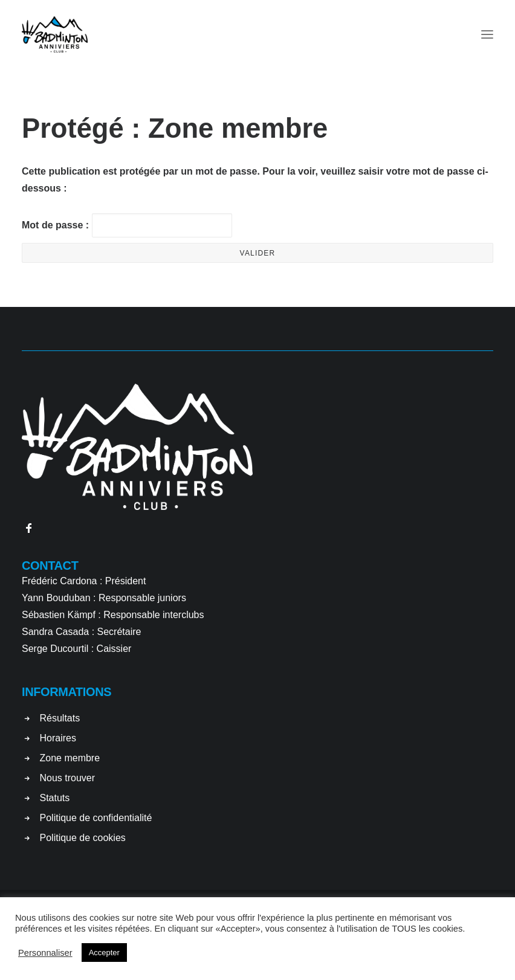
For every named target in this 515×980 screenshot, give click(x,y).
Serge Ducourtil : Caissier (76, 649)
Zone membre (70, 758)
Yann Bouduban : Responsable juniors (104, 598)
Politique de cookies (83, 838)
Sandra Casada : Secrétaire (81, 632)
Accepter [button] (104, 953)
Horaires (58, 738)
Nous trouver (68, 778)
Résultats (60, 718)
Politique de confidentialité (96, 818)
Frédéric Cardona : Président (84, 581)
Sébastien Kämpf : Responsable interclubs (113, 615)
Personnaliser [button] (45, 953)
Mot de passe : (127, 225)
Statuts (55, 798)
